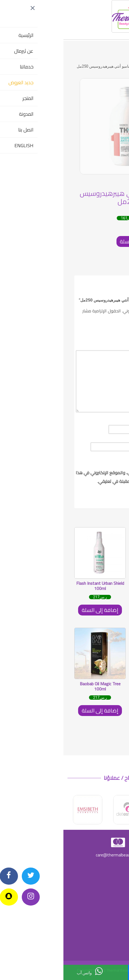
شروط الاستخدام (110, 935)
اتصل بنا (91, 972)
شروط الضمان (112, 901)
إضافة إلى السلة (75, 241)
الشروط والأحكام (110, 952)
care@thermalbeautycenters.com (65, 855)
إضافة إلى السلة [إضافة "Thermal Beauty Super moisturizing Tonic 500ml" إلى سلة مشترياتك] (92, 610)
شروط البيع (114, 918)
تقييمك (111, 332)
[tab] (107, 267)
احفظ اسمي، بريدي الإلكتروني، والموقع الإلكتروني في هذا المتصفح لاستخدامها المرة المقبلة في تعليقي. (65, 477)
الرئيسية (112, 66)
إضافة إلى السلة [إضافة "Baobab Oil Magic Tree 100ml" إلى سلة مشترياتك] (37, 710)
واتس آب (26, 971)
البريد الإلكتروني (102, 447)
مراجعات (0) (107, 267)
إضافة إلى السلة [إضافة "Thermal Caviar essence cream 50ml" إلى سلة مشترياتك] (92, 710)
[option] (64, 126)
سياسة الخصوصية (110, 884)
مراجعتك (109, 415)
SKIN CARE (92, 66)
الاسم (111, 429)
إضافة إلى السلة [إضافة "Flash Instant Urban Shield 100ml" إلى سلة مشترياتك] (37, 610)
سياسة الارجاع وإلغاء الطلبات (103, 867)
